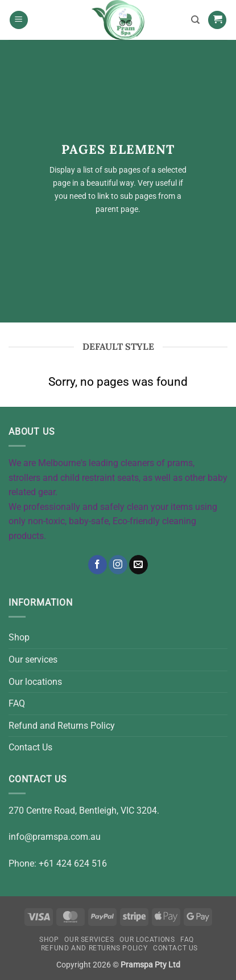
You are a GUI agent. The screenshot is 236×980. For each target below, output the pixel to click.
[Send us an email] (138, 565)
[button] (19, 20)
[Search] (195, 20)
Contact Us (30, 747)
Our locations (35, 682)
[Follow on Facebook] (98, 565)
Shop (19, 637)
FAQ (17, 703)
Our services (33, 660)
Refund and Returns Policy (62, 726)
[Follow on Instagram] (118, 565)
